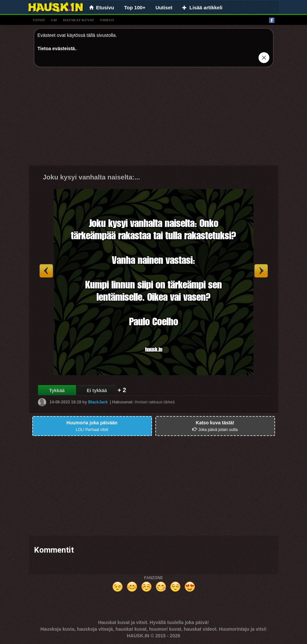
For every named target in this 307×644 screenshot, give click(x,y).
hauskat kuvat (78, 20)
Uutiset (164, 7)
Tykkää (57, 390)
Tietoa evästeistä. (57, 49)
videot (107, 20)
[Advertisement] (154, 119)
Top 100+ (135, 7)
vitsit (39, 20)
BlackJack (98, 402)
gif (54, 20)
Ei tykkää (97, 390)
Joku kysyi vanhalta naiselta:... (91, 177)
